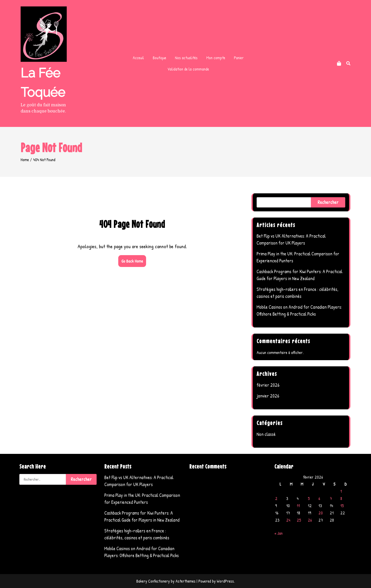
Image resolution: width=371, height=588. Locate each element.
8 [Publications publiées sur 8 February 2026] (341, 498)
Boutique (159, 58)
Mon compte (216, 58)
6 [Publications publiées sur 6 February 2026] (319, 498)
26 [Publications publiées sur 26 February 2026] (310, 520)
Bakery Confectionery (153, 581)
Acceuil (138, 58)
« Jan (279, 533)
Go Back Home (132, 261)
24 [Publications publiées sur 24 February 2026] (288, 520)
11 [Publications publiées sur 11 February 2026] (298, 506)
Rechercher (328, 202)
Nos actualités (186, 58)
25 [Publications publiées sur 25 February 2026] (299, 520)
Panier (239, 58)
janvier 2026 (268, 396)
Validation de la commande (188, 69)
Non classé (266, 434)
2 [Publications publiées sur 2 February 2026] (276, 498)
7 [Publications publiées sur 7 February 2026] (331, 498)
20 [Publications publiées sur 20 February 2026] (321, 513)
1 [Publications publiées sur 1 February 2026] (341, 491)
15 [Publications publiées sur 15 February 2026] (342, 506)
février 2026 (268, 385)
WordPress (225, 581)
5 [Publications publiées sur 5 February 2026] (309, 498)
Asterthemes (185, 581)
